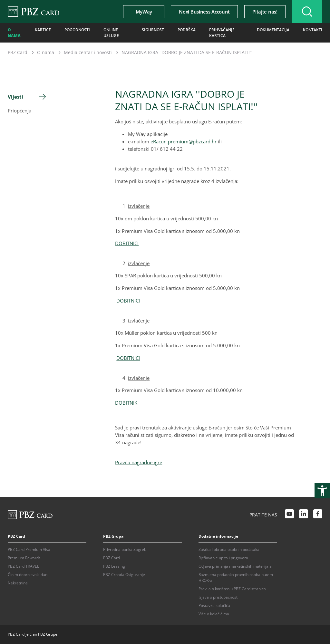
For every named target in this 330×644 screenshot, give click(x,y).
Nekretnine (18, 583)
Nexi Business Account (204, 12)
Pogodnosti (77, 30)
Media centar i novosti (88, 52)
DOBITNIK (126, 403)
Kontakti (313, 30)
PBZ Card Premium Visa (29, 549)
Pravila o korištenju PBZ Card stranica (232, 589)
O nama (14, 33)
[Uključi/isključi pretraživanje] (307, 12)
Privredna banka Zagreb (125, 549)
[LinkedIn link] (304, 515)
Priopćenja (19, 111)
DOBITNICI (127, 243)
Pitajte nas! (265, 12)
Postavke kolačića (214, 606)
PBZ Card (18, 52)
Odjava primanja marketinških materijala (235, 566)
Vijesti (15, 97)
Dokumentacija (273, 30)
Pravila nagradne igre (139, 462)
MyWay (144, 12)
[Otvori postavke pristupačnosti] (322, 491)
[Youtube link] (289, 515)
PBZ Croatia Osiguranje (124, 575)
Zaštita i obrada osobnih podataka (229, 549)
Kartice (43, 30)
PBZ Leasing (114, 566)
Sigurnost (153, 30)
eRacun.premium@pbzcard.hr (184, 141)
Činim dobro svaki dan (28, 575)
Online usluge (111, 33)
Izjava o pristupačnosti (218, 597)
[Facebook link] (318, 515)
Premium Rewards (24, 558)
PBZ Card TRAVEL (23, 566)
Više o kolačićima (214, 614)
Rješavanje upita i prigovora (223, 558)
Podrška (187, 30)
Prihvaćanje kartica (222, 33)
